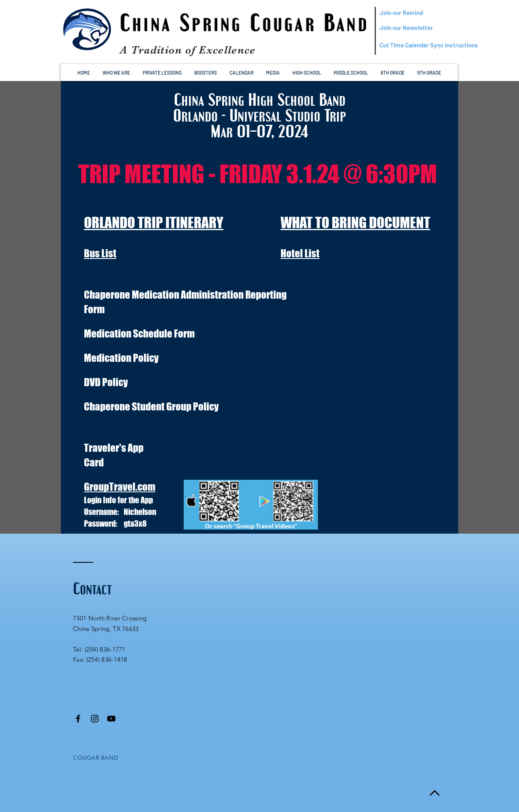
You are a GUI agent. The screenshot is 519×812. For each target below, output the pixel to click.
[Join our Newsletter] (419, 28)
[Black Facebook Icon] (78, 719)
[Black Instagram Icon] (95, 719)
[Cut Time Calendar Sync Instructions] (429, 45)
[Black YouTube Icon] (111, 719)
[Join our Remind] (419, 13)
